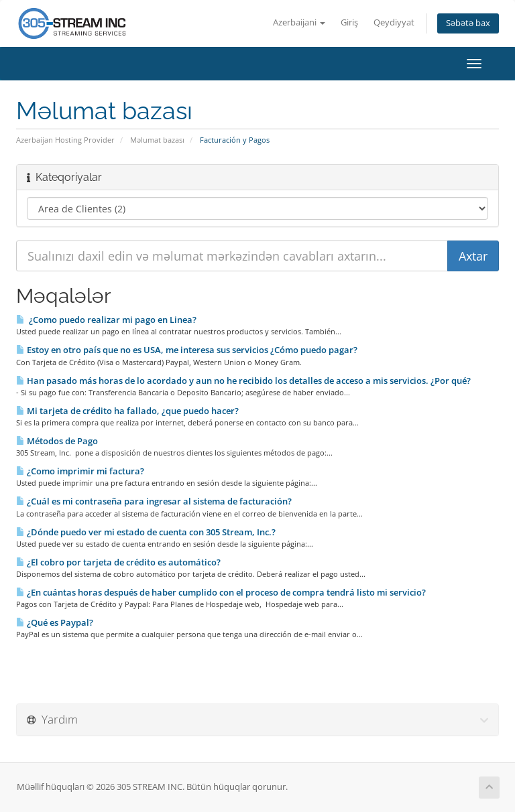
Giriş (349, 22)
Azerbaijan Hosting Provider (65, 140)
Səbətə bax (468, 23)
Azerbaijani (299, 22)
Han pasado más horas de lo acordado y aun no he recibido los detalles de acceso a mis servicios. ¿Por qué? (243, 381)
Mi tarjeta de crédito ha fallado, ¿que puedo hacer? (127, 411)
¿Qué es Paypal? (55, 622)
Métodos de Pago (57, 441)
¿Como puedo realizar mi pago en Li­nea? (106, 320)
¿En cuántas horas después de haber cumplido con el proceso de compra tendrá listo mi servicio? (221, 592)
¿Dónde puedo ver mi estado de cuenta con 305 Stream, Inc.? (146, 532)
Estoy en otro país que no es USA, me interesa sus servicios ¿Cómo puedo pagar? (187, 350)
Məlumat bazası (157, 140)
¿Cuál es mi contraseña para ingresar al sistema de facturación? (154, 501)
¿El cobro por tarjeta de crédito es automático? (118, 562)
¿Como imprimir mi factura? (80, 471)
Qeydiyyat (394, 22)
